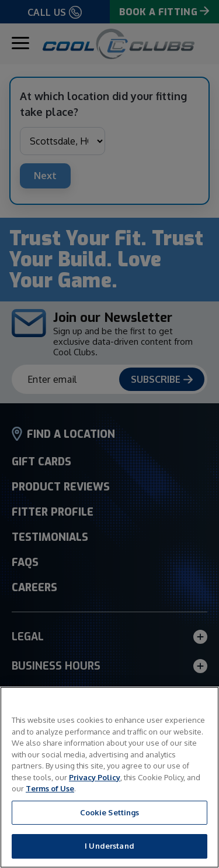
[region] (109, 777)
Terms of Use (50, 788)
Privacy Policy (95, 777)
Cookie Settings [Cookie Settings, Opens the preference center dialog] (110, 812)
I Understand (109, 846)
